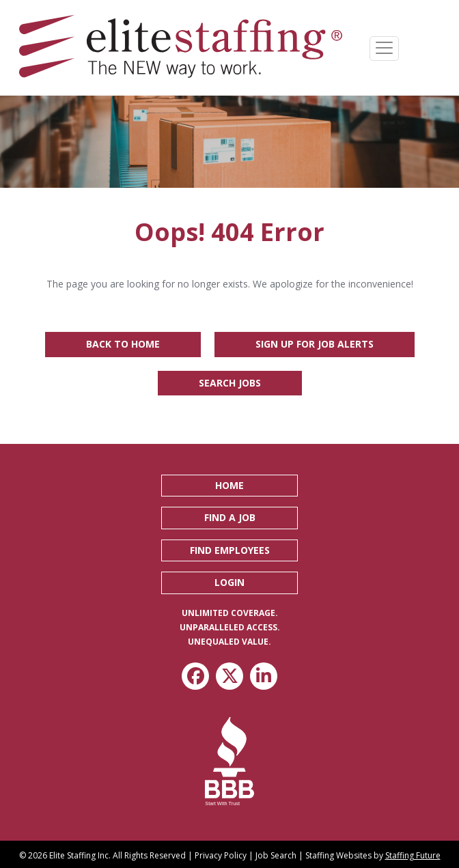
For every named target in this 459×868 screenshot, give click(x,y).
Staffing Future (413, 855)
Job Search (276, 855)
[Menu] (384, 48)
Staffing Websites (338, 855)
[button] (229, 486)
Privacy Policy (221, 855)
